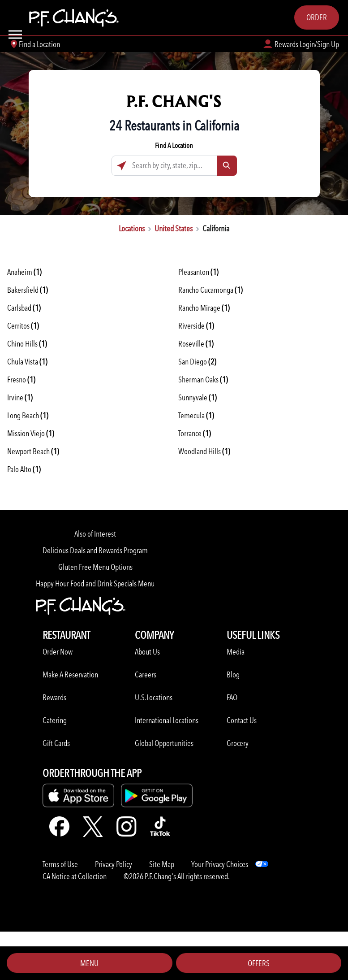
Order (317, 17)
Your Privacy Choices (220, 864)
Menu (89, 963)
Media (236, 652)
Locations (132, 228)
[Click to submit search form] (227, 166)
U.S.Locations (154, 697)
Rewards (54, 697)
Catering (55, 720)
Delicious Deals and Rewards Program (95, 550)
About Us (147, 652)
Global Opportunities (164, 743)
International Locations (167, 720)
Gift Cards (56, 743)
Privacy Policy (114, 864)
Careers (146, 674)
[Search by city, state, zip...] (174, 166)
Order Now (58, 652)
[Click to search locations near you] (122, 166)
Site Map (162, 864)
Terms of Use (60, 864)
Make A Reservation (70, 674)
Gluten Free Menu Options (95, 567)
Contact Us (242, 720)
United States (174, 228)
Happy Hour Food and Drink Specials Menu (95, 583)
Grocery (238, 743)
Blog (233, 674)
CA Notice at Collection (75, 876)
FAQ (232, 697)
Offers (259, 963)
